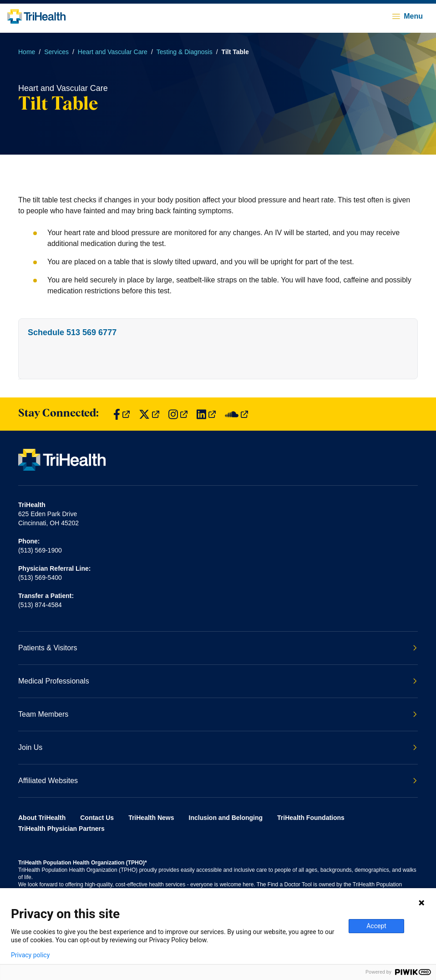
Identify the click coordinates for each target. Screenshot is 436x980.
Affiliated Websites (218, 781)
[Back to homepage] (36, 16)
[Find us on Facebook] (122, 414)
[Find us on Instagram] (178, 414)
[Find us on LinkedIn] (206, 414)
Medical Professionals (218, 681)
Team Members (218, 714)
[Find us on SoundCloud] (236, 414)
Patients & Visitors (218, 648)
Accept (376, 926)
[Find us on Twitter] (149, 414)
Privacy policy (30, 955)
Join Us (218, 747)
